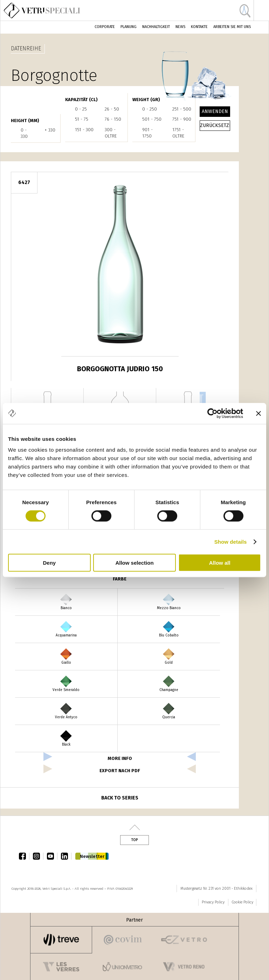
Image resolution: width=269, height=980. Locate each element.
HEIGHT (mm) (25, 121)
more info (120, 758)
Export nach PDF (120, 771)
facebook (24, 856)
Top (134, 840)
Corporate (105, 27)
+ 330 (50, 130)
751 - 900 (182, 119)
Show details (231, 541)
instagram (38, 856)
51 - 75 (82, 119)
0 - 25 (81, 109)
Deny (49, 563)
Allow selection (134, 563)
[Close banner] (258, 413)
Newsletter (92, 856)
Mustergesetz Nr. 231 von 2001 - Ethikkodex (216, 889)
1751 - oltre (178, 133)
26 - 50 (112, 109)
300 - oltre (111, 133)
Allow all (220, 563)
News (180, 27)
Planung (129, 27)
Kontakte (199, 27)
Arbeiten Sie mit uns (232, 27)
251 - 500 (182, 109)
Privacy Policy (213, 902)
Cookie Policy (242, 902)
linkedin (66, 856)
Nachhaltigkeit (156, 27)
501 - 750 (152, 119)
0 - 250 (150, 109)
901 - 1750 (147, 133)
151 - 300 (84, 130)
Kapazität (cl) (81, 100)
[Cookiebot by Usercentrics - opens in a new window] (212, 413)
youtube (52, 856)
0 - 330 (24, 133)
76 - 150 (113, 119)
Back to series (120, 798)
